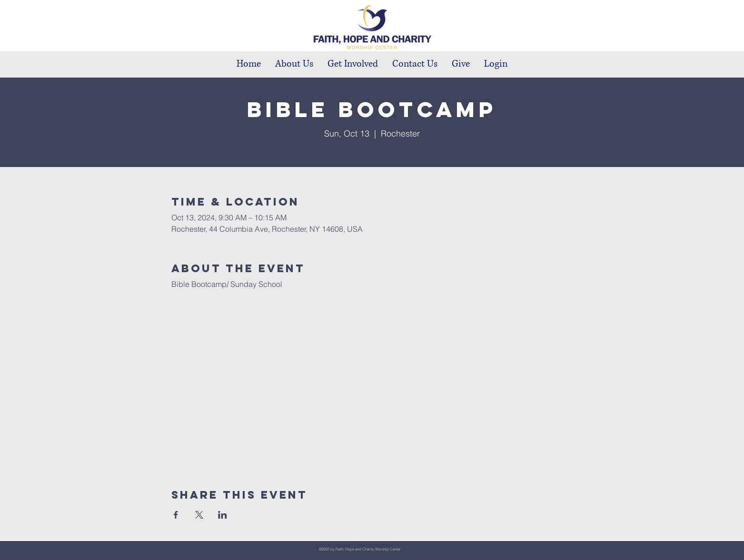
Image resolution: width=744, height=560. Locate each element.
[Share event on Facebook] (176, 515)
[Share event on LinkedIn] (223, 515)
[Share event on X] (199, 515)
